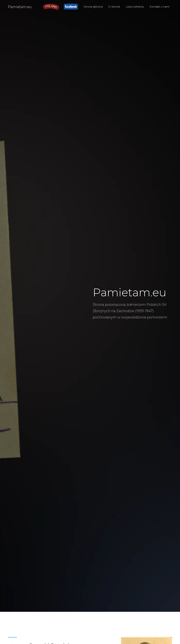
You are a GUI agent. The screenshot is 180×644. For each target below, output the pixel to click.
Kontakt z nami (160, 7)
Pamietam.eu (20, 7)
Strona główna (93, 7)
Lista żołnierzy (135, 7)
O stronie (114, 7)
